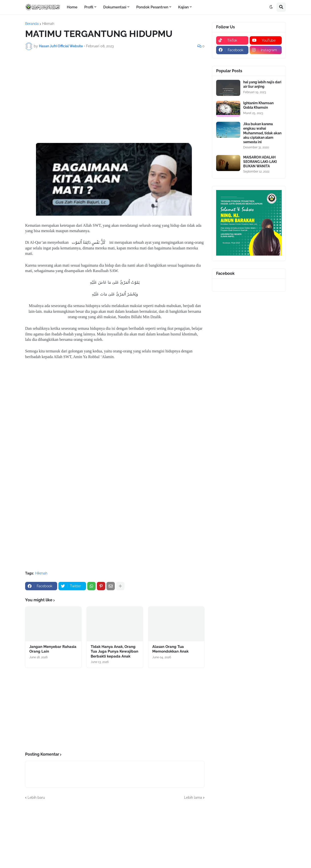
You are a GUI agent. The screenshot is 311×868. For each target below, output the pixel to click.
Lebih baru (36, 798)
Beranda (32, 24)
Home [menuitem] (72, 7)
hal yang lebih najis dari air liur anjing (262, 84)
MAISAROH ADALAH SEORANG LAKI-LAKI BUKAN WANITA (260, 162)
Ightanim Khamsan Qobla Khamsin (258, 105)
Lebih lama (193, 798)
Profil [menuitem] (89, 7)
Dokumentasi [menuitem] (115, 7)
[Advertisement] (115, 91)
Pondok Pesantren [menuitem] (152, 7)
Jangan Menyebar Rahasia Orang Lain (53, 649)
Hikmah (48, 24)
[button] (271, 7)
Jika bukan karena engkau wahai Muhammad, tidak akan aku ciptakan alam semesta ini (262, 133)
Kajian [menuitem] (183, 7)
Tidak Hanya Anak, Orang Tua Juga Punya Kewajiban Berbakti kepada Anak (114, 651)
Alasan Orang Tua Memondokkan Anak (170, 649)
